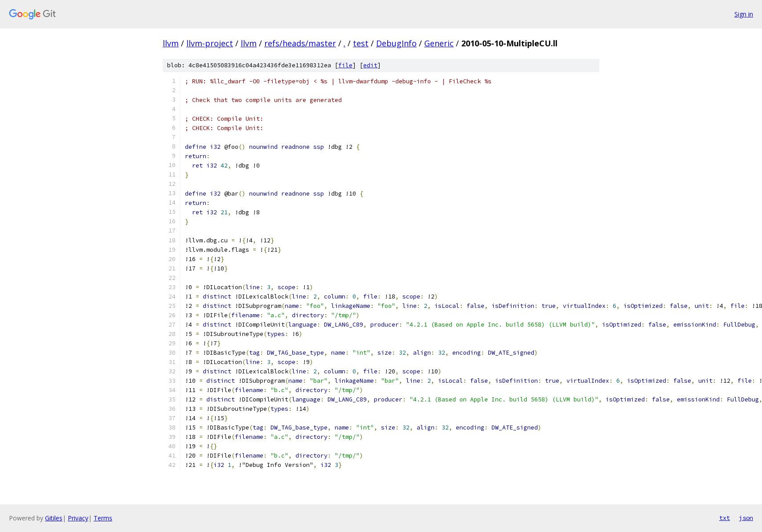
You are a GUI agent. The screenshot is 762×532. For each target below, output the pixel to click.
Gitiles (54, 518)
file (345, 65)
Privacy (78, 518)
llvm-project (210, 43)
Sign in (744, 14)
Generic (439, 43)
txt (725, 518)
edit (370, 65)
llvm (171, 43)
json (746, 518)
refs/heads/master (300, 43)
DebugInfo (396, 43)
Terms (103, 518)
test (361, 43)
